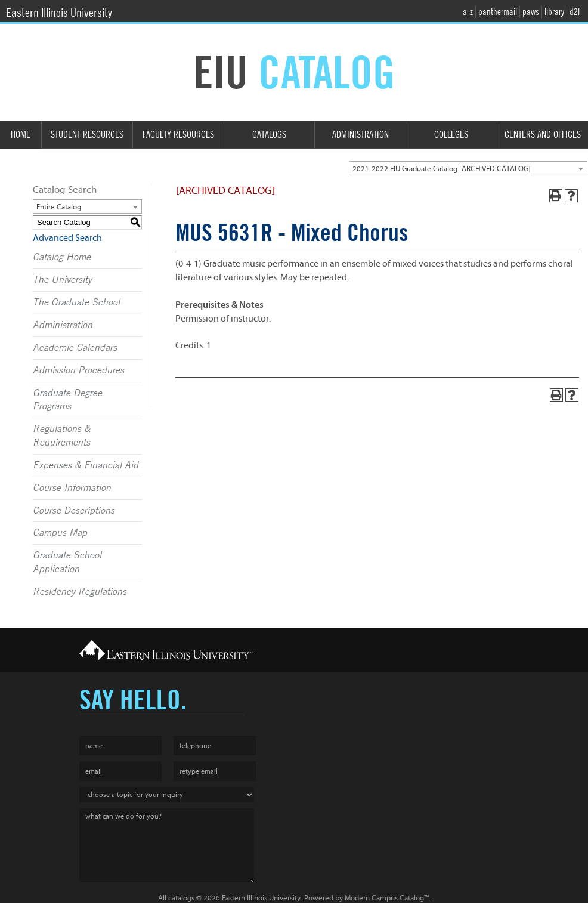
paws (531, 12)
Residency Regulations (80, 592)
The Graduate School (76, 302)
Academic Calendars (75, 348)
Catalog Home (62, 257)
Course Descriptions (74, 511)
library (554, 12)
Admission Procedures (78, 370)
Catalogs (269, 135)
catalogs (181, 898)
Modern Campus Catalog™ (387, 898)
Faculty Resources (178, 135)
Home (21, 135)
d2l (575, 12)
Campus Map (60, 533)
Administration (360, 135)
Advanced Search (67, 238)
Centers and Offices (543, 135)
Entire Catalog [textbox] (59, 207)
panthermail (498, 12)
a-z (468, 12)
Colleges (451, 135)
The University (62, 280)
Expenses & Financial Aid (86, 465)
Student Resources (87, 135)
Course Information (72, 488)
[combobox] (468, 168)
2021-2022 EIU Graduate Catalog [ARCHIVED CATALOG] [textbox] (442, 169)
